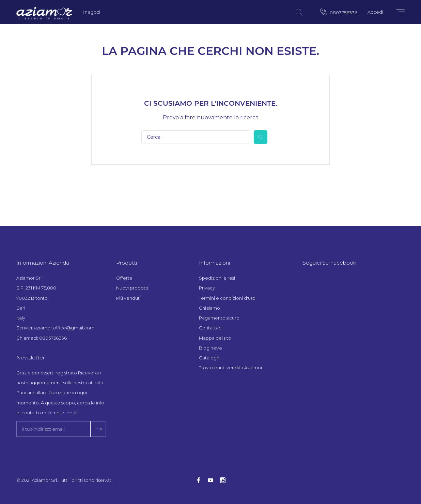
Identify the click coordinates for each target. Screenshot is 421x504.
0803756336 (339, 12)
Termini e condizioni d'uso (227, 298)
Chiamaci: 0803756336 (42, 338)
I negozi (91, 12)
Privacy (207, 288)
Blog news (210, 348)
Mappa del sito (215, 338)
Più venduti (128, 298)
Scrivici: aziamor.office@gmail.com (55, 328)
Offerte (124, 278)
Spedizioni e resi (217, 278)
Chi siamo (209, 308)
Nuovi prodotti (132, 288)
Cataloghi (210, 358)
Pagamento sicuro (219, 318)
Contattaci (211, 328)
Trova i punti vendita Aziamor (231, 368)
